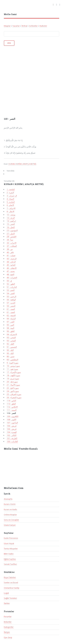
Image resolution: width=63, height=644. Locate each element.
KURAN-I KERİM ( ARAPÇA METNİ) (22, 164)
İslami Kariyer (10, 525)
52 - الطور (11, 284)
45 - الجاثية (11, 265)
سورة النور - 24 (13, 391)
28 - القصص (12, 237)
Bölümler (8, 622)
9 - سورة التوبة (13, 363)
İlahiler (7, 603)
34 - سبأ (10, 240)
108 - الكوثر (11, 419)
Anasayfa (8, 499)
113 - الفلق (11, 404)
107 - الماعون (12, 423)
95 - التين (10, 325)
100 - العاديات (12, 441)
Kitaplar (7, 26)
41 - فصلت (11, 255)
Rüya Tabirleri (10, 577)
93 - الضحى (11, 337)
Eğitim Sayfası (10, 559)
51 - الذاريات (12, 287)
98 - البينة (10, 328)
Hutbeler (43, 26)
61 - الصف (11, 309)
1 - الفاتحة (11, 189)
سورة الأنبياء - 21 (13, 385)
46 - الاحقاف (12, 268)
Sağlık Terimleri (10, 598)
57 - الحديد (11, 303)
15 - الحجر (11, 224)
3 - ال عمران (12, 196)
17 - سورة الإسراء (14, 372)
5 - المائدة (11, 202)
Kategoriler (9, 627)
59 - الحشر (11, 306)
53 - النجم (11, 290)
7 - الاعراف (11, 208)
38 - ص (10, 249)
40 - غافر (10, 252)
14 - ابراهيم (11, 221)
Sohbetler (33, 26)
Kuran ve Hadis (10, 509)
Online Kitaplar (10, 515)
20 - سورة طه (12, 382)
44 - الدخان (11, 262)
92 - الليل (10, 344)
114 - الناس (11, 401)
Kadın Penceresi (11, 538)
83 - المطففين (12, 360)
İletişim (7, 632)
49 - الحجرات (12, 278)
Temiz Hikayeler (11, 549)
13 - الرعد (11, 218)
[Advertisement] (31, 81)
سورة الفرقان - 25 (14, 394)
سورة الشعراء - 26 (14, 397)
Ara (9, 43)
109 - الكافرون (13, 416)
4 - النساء (10, 199)
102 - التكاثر (12, 435)
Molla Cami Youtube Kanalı (21, 449)
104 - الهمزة (12, 432)
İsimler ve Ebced (11, 582)
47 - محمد (11, 271)
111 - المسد (12, 410)
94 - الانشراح (12, 334)
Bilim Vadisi (9, 554)
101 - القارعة (12, 438)
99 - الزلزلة (11, 319)
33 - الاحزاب (12, 243)
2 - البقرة (10, 193)
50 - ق (9, 281)
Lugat (6, 593)
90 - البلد (10, 350)
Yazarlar (16, 26)
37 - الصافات (12, 246)
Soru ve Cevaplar (11, 520)
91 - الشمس (12, 347)
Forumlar (8, 616)
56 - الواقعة (11, 300)
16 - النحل (11, 227)
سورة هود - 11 (12, 369)
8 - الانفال (10, 211)
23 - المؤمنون (12, 230)
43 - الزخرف (12, 259)
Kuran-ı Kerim (10, 504)
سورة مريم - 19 (13, 378)
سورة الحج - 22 (13, 388)
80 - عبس (11, 356)
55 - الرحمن (11, 296)
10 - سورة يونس (13, 366)
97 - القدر (11, 322)
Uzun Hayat (9, 543)
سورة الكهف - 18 (13, 375)
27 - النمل (11, 234)
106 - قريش (12, 426)
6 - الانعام (10, 205)
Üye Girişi (8, 637)
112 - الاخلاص (12, 407)
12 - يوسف (11, 215)
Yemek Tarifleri (10, 564)
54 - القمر (11, 293)
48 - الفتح (10, 274)
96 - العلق (11, 331)
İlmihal (24, 26)
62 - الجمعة (11, 315)
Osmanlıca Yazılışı (12, 588)
